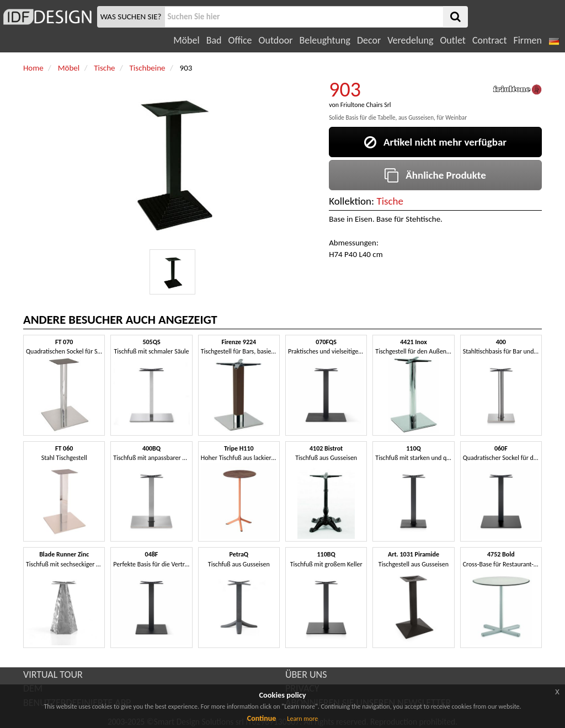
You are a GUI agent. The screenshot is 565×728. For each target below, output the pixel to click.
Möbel (186, 40)
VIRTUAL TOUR (53, 675)
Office (240, 40)
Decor (369, 40)
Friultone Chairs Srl (366, 105)
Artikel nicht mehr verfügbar (435, 142)
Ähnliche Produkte (435, 175)
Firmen (527, 40)
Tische (390, 201)
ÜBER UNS (306, 675)
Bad (214, 40)
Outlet (452, 40)
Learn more (302, 719)
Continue (262, 718)
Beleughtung (324, 40)
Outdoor (276, 40)
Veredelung (410, 40)
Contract (490, 40)
